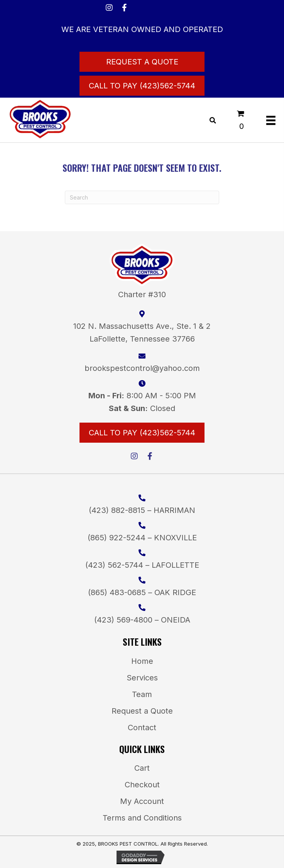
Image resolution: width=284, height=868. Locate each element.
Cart (142, 768)
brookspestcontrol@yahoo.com (142, 368)
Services (142, 678)
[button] (109, 8)
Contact (142, 728)
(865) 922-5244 (117, 538)
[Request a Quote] (142, 62)
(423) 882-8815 (117, 510)
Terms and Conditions (142, 818)
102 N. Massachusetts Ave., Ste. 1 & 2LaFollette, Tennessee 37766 (142, 332)
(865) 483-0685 (117, 592)
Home (142, 661)
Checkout (142, 785)
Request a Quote (142, 711)
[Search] (142, 197)
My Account (142, 801)
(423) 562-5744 (114, 565)
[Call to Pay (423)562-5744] (142, 86)
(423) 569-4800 (123, 620)
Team (142, 694)
